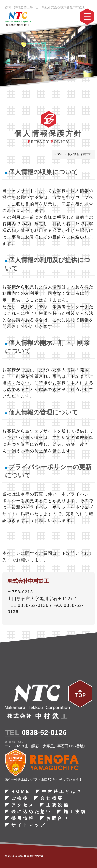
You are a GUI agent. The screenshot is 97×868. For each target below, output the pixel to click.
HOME (21, 792)
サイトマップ (29, 825)
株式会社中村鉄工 (35, 856)
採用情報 (23, 818)
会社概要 (52, 798)
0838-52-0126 (44, 732)
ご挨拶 (20, 798)
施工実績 (75, 812)
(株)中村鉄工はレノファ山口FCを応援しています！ (44, 779)
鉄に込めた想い (32, 812)
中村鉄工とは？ (62, 792)
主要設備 (58, 805)
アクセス (23, 805)
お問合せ (58, 818)
